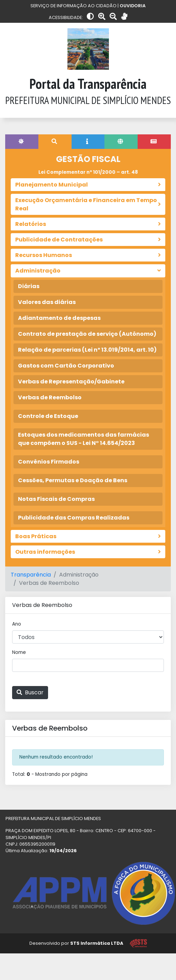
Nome (19, 652)
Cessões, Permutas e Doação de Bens (73, 480)
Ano (17, 624)
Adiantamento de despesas (59, 318)
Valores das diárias (47, 302)
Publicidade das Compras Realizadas (74, 518)
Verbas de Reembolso (50, 397)
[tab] (22, 142)
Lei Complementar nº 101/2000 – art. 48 (88, 172)
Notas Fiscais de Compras (56, 499)
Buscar (30, 692)
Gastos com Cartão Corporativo (66, 366)
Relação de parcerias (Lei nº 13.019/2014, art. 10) (87, 350)
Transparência (31, 575)
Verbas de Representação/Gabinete (71, 382)
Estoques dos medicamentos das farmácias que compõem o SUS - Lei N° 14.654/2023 (84, 439)
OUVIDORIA (133, 6)
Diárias (29, 286)
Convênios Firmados (49, 462)
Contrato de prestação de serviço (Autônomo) (87, 334)
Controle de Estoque (48, 416)
